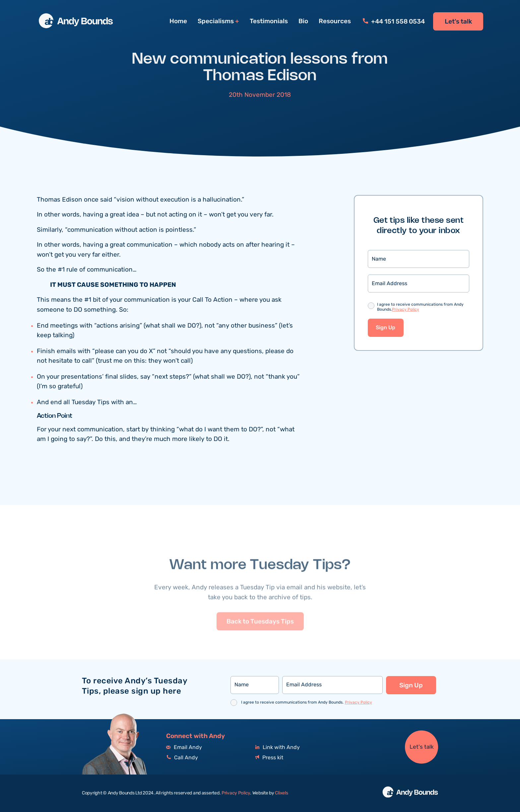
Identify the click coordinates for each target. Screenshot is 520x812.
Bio (303, 21)
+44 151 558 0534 (394, 22)
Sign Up (386, 328)
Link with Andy (278, 748)
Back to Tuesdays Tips (260, 636)
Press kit (269, 758)
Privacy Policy (406, 310)
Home (178, 21)
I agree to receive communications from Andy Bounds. (420, 308)
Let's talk (458, 22)
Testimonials (269, 21)
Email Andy (184, 748)
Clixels (281, 793)
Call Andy (182, 758)
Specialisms (216, 21)
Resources (335, 21)
